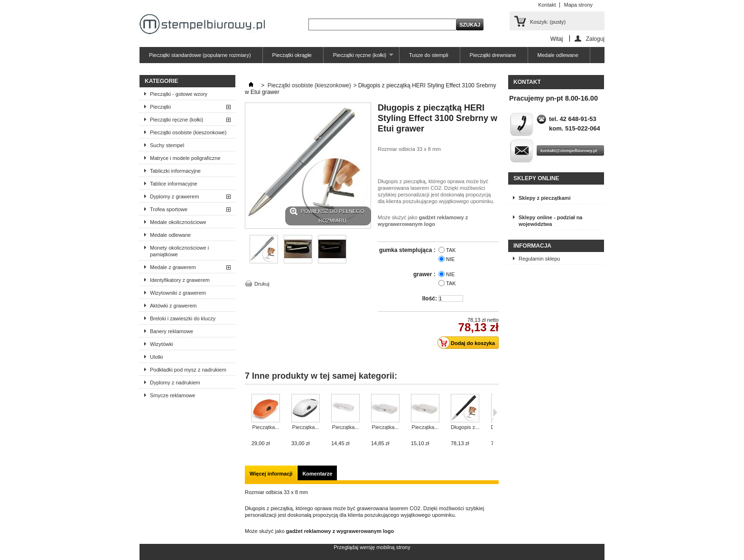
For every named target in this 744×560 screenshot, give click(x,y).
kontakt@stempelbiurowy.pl (569, 150)
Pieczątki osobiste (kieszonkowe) (188, 132)
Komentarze (317, 474)
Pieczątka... (266, 427)
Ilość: (430, 299)
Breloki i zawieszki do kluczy (183, 318)
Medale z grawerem (173, 267)
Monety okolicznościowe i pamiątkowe (179, 251)
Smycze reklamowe (172, 395)
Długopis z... (465, 427)
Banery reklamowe (172, 331)
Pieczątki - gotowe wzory (179, 94)
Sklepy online (536, 178)
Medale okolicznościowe (178, 222)
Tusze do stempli (429, 55)
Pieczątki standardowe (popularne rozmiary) (200, 55)
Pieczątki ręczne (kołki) (358, 58)
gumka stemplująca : (408, 250)
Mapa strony (578, 5)
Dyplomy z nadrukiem (175, 383)
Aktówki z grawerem (173, 306)
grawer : (425, 274)
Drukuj (262, 284)
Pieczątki (160, 107)
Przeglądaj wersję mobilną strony (372, 547)
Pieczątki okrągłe (292, 55)
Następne (495, 412)
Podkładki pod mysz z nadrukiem (188, 370)
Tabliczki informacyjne (175, 171)
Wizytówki (162, 344)
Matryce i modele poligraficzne (185, 158)
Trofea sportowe (169, 209)
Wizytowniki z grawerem (178, 293)
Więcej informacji (271, 474)
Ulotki (157, 357)
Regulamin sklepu (539, 259)
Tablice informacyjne (174, 184)
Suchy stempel (167, 145)
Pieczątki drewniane (493, 55)
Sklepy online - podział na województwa (550, 221)
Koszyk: (548, 22)
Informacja (532, 246)
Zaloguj (595, 39)
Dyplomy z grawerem (174, 196)
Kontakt (547, 5)
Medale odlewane (558, 55)
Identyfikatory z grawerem (180, 280)
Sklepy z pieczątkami (544, 198)
